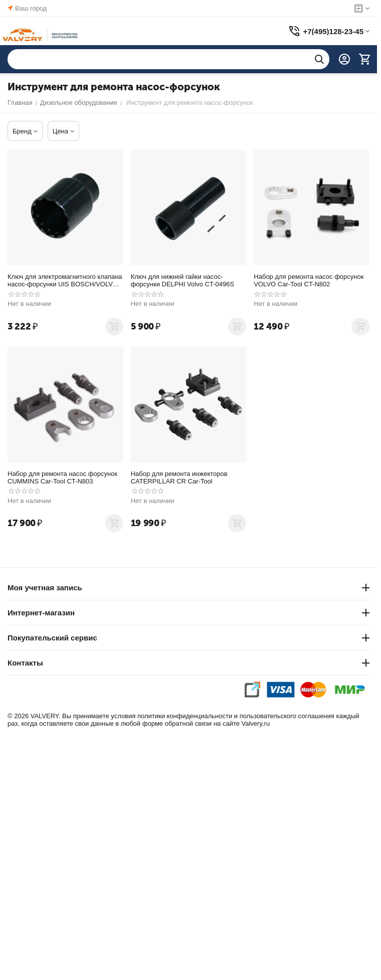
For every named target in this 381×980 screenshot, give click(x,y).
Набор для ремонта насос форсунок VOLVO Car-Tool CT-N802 (309, 280)
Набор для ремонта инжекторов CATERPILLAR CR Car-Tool (179, 477)
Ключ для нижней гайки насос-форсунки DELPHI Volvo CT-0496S (182, 280)
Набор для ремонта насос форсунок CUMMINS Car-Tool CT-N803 (62, 477)
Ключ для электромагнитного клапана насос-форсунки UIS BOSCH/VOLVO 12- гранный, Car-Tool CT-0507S (65, 280)
